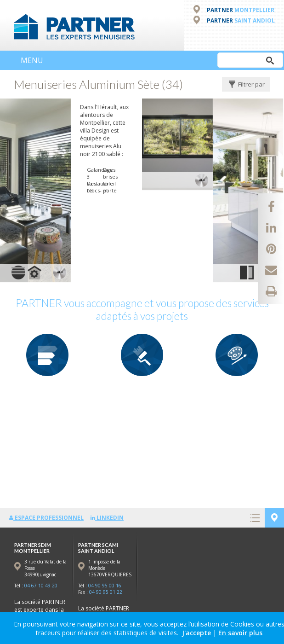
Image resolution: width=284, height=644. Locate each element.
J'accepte (196, 633)
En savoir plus (240, 633)
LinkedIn (107, 518)
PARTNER (241, 10)
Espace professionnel (46, 518)
